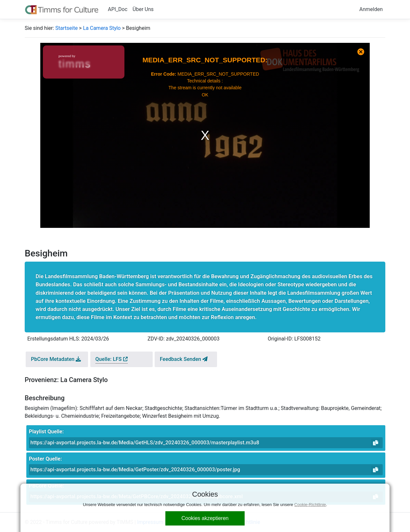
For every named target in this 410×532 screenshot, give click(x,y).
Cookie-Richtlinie (310, 505)
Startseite (66, 28)
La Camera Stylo (102, 28)
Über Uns (143, 9)
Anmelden (371, 9)
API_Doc (118, 9)
